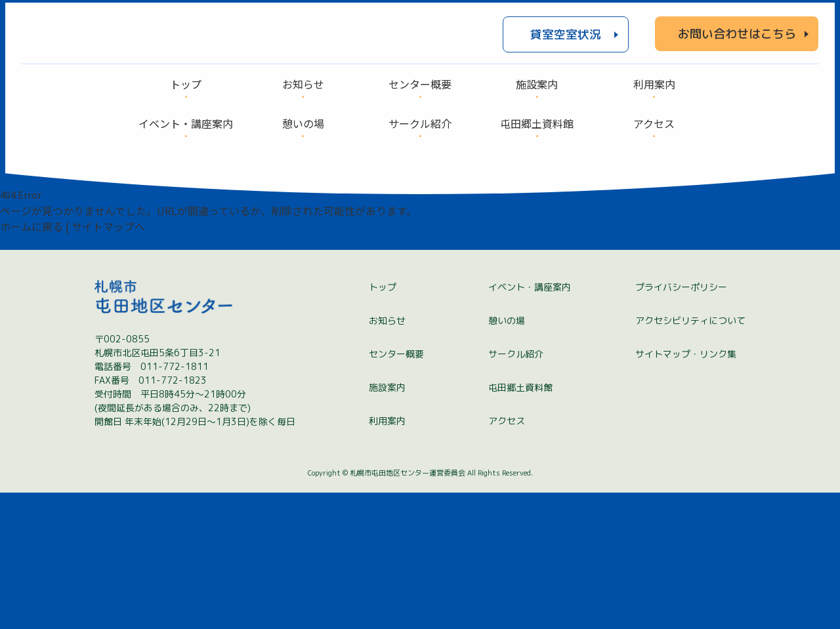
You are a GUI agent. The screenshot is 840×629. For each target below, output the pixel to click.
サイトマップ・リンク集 (686, 490)
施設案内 (387, 524)
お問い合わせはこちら (737, 41)
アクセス (507, 557)
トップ (383, 423)
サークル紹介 (516, 490)
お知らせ (387, 457)
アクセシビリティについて (690, 457)
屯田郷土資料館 (520, 524)
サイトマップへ (108, 241)
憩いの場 (507, 457)
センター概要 (396, 490)
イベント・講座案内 (530, 423)
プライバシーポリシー (681, 423)
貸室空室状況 (566, 42)
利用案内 (387, 557)
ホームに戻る (31, 241)
